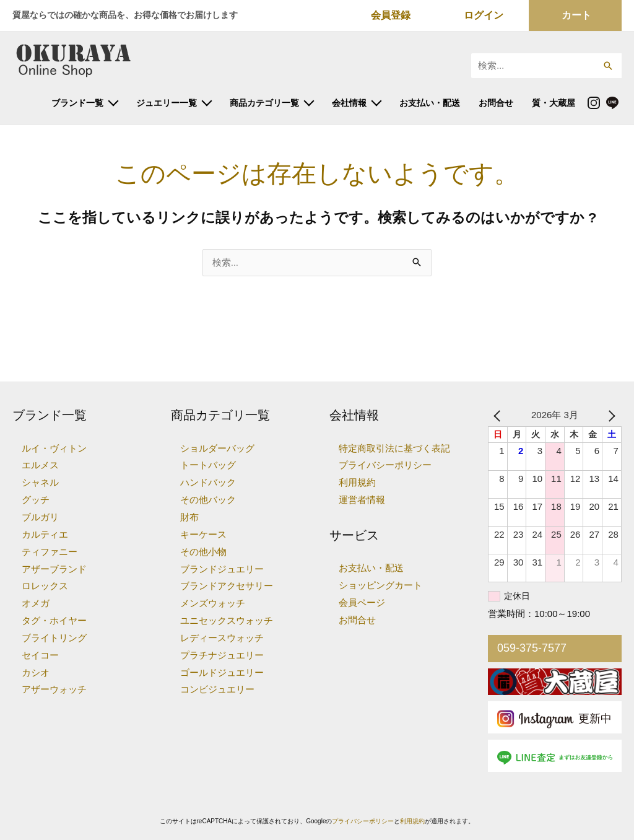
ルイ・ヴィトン (54, 448)
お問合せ (496, 103)
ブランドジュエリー (222, 569)
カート (576, 15)
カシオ (36, 672)
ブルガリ (40, 517)
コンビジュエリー (217, 689)
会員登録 (391, 15)
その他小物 (203, 552)
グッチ (36, 500)
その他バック (208, 500)
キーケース (203, 534)
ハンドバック (208, 482)
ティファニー (50, 552)
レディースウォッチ (222, 638)
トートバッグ (208, 465)
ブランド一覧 (77, 103)
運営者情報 (362, 500)
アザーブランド (54, 569)
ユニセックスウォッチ (227, 620)
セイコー (40, 655)
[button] (608, 66)
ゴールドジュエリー (222, 672)
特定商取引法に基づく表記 (394, 448)
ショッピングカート (380, 585)
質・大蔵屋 (554, 103)
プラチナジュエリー (222, 655)
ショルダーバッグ (217, 448)
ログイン (484, 15)
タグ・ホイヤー (54, 620)
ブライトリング (54, 638)
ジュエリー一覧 (167, 103)
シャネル (40, 482)
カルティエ (45, 534)
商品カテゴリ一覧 (264, 103)
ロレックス (45, 586)
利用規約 (357, 482)
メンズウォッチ (213, 603)
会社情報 (349, 103)
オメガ (36, 603)
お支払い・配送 (430, 103)
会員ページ (362, 602)
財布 (189, 517)
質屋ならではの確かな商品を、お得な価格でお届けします (125, 15)
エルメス (40, 465)
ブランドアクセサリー (227, 586)
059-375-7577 (532, 648)
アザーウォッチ (54, 689)
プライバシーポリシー (385, 465)
